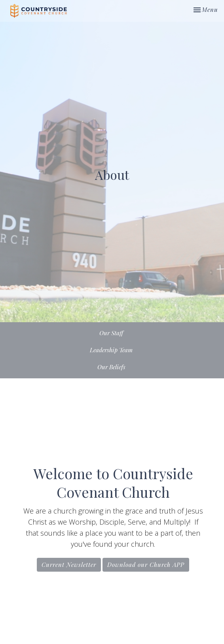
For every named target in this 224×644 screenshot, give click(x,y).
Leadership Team (111, 350)
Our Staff (111, 333)
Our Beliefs (111, 367)
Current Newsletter (69, 565)
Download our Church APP (146, 565)
